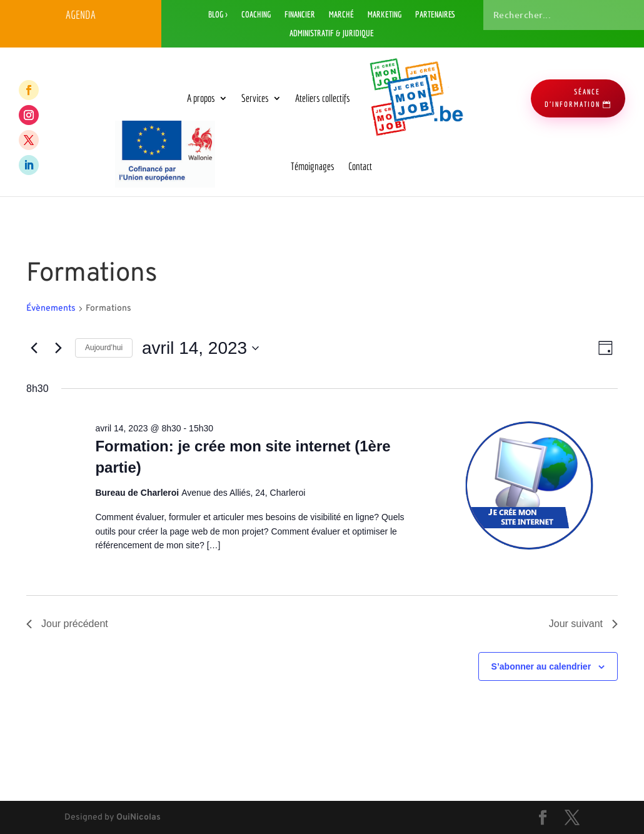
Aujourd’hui (104, 348)
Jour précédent (67, 624)
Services (255, 98)
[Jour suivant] (58, 348)
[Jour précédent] (34, 348)
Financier (300, 15)
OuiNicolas (138, 817)
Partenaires (435, 15)
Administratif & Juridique (332, 33)
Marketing (385, 15)
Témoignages (313, 166)
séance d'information (572, 98)
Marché (341, 15)
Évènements (51, 309)
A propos (201, 98)
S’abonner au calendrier (541, 666)
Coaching (256, 15)
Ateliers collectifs (323, 98)
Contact (360, 166)
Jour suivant (583, 624)
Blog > (218, 15)
